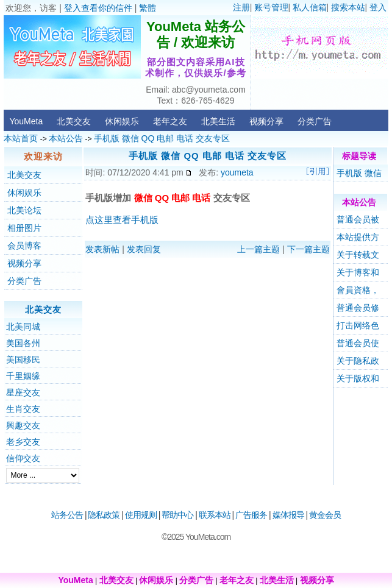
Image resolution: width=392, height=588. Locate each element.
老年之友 (170, 121)
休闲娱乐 (122, 121)
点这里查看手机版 (122, 220)
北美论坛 (24, 210)
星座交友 (23, 392)
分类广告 (315, 121)
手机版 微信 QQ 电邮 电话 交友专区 (162, 138)
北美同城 (23, 327)
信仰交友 (23, 458)
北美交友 (74, 121)
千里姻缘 (23, 376)
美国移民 (23, 360)
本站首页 (21, 138)
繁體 (148, 8)
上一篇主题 (258, 249)
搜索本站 (348, 7)
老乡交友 (23, 442)
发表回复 (144, 249)
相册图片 (24, 228)
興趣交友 (23, 425)
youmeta (237, 172)
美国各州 (23, 343)
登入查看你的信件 (98, 8)
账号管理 (271, 7)
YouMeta (26, 121)
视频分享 (266, 121)
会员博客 (24, 246)
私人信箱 (310, 7)
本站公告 (66, 138)
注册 (241, 7)
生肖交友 (23, 409)
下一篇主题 (308, 249)
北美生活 (218, 121)
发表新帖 (102, 249)
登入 (378, 7)
